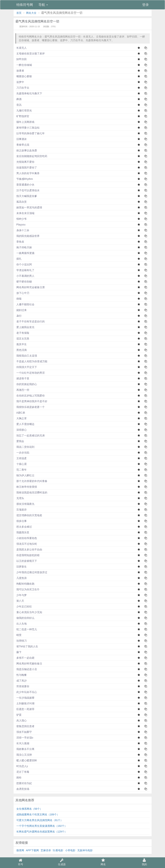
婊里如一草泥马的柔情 (29, 207)
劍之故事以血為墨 (27, 150)
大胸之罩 (22, 418)
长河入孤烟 (23, 743)
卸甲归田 (22, 59)
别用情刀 (22, 641)
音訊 (19, 105)
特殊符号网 (25, 5)
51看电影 (58, 850)
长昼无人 (22, 48)
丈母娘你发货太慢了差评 (31, 54)
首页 (19, 13)
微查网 (20, 850)
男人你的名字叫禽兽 (28, 173)
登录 (146, 5)
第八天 (20, 601)
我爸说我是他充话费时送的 (32, 492)
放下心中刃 (23, 293)
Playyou (21, 225)
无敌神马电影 (85, 850)
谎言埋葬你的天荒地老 (29, 515)
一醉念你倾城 (24, 65)
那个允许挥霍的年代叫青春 (32, 481)
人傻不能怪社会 (25, 304)
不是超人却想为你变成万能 (32, 361)
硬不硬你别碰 (24, 282)
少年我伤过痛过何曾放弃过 (32, 572)
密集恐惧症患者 (25, 726)
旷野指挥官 (23, 116)
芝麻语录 (46, 850)
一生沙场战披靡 (25, 698)
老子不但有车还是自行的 (31, 321)
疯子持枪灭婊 (24, 247)
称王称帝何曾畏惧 (27, 487)
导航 (43, 5)
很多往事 (22, 521)
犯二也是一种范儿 (27, 629)
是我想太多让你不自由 (29, 549)
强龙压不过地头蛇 (27, 544)
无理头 (20, 498)
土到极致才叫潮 (25, 703)
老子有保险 (23, 333)
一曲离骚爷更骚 (25, 253)
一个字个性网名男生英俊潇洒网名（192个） (42, 826)
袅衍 (19, 316)
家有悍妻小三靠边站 (28, 128)
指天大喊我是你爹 (27, 196)
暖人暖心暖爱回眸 (27, 760)
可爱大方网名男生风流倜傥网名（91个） (40, 820)
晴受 (19, 635)
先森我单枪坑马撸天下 (29, 93)
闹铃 (19, 778)
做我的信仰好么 (25, 618)
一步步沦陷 (23, 453)
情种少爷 (22, 219)
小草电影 (70, 850)
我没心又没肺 (24, 755)
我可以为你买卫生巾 (28, 589)
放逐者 (20, 71)
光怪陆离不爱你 (25, 162)
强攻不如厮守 (24, 732)
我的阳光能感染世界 (28, 236)
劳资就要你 (23, 686)
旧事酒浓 (22, 139)
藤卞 (19, 652)
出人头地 (22, 624)
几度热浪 (22, 578)
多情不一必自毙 (25, 658)
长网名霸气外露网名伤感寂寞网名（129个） (42, 832)
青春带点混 (23, 145)
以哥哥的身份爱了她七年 (31, 133)
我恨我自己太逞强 (27, 356)
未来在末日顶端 (25, 213)
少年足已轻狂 (24, 606)
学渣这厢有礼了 (25, 270)
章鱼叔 (20, 242)
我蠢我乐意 (23, 532)
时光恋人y (22, 766)
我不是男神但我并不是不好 (32, 401)
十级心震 (22, 464)
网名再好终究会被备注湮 (31, 287)
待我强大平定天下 (27, 367)
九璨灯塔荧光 (24, 111)
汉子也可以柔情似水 (28, 190)
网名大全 (31, 13)
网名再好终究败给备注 (29, 664)
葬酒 (19, 99)
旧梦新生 (22, 567)
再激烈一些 (23, 390)
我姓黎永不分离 (25, 749)
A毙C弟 (21, 413)
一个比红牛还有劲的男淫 (31, 373)
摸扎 (19, 259)
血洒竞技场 (23, 789)
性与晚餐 (22, 675)
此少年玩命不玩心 (27, 692)
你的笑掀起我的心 (27, 384)
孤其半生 (22, 344)
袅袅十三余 (23, 230)
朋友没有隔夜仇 (25, 504)
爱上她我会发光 (25, 327)
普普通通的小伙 (25, 185)
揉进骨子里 (23, 378)
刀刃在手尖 (23, 88)
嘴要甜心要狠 (24, 76)
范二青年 (22, 470)
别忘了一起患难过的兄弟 (31, 435)
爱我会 (20, 441)
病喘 (19, 299)
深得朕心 (22, 430)
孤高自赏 (22, 202)
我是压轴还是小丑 (27, 669)
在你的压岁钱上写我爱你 (31, 396)
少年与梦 (22, 595)
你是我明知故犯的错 (28, 555)
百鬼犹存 (22, 510)
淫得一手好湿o (25, 738)
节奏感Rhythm (25, 179)
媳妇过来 (22, 310)
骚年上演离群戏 (25, 122)
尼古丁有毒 (23, 772)
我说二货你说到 (25, 447)
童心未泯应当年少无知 (29, 612)
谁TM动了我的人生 (27, 646)
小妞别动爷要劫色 (27, 538)
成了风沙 (22, 681)
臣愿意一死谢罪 (25, 709)
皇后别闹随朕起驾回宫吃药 (32, 156)
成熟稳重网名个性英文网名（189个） (38, 814)
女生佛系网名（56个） (29, 809)
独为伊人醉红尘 (25, 475)
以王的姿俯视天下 (27, 561)
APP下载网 (32, 850)
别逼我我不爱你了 (27, 168)
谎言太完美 (23, 339)
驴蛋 (19, 715)
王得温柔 (22, 458)
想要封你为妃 (24, 783)
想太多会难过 (24, 527)
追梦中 (20, 82)
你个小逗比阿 (24, 264)
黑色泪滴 (22, 350)
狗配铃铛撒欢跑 (25, 584)
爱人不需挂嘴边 (25, 424)
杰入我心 (22, 721)
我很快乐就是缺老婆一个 (31, 407)
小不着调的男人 (25, 276)
